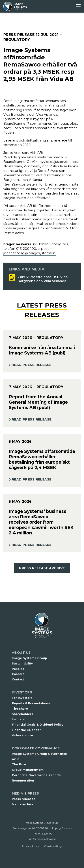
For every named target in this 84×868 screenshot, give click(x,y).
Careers (18, 674)
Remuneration (23, 781)
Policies (18, 669)
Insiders (18, 719)
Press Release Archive (42, 568)
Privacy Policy (30, 846)
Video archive (23, 735)
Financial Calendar (26, 730)
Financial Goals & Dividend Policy (38, 725)
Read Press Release (32, 365)
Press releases (24, 799)
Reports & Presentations (31, 703)
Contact (18, 679)
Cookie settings (53, 846)
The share (20, 709)
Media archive (23, 804)
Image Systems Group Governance (39, 754)
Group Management (28, 770)
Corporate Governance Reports (36, 775)
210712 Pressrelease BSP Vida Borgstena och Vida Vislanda (43, 279)
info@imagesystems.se (42, 839)
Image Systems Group (29, 658)
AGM (16, 759)
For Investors (22, 698)
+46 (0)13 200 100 (42, 834)
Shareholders (23, 714)
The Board (20, 764)
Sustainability (22, 663)
